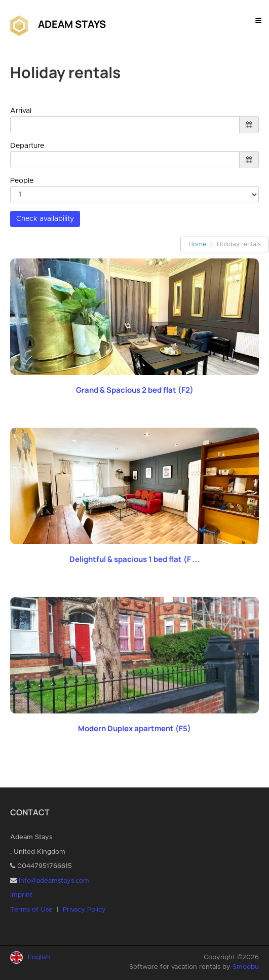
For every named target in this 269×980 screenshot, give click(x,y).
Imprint (21, 895)
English (39, 957)
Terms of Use (31, 910)
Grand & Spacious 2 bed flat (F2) (135, 390)
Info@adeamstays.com (54, 881)
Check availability (45, 219)
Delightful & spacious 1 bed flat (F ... (135, 559)
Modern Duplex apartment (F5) (134, 728)
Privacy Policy (84, 910)
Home (197, 244)
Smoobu (246, 967)
